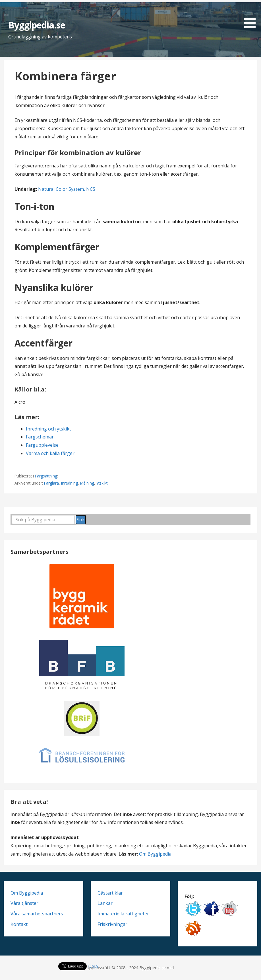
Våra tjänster (24, 903)
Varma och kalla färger (50, 453)
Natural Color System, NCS (67, 189)
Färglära (51, 483)
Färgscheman (40, 437)
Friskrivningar (112, 924)
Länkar (105, 903)
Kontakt (19, 924)
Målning (87, 483)
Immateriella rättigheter (123, 914)
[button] (252, 15)
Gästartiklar (110, 893)
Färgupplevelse (42, 445)
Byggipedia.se (37, 25)
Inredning (70, 483)
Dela (93, 966)
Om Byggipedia (155, 854)
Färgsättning (46, 476)
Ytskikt (102, 483)
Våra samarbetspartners (37, 914)
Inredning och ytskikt (48, 429)
